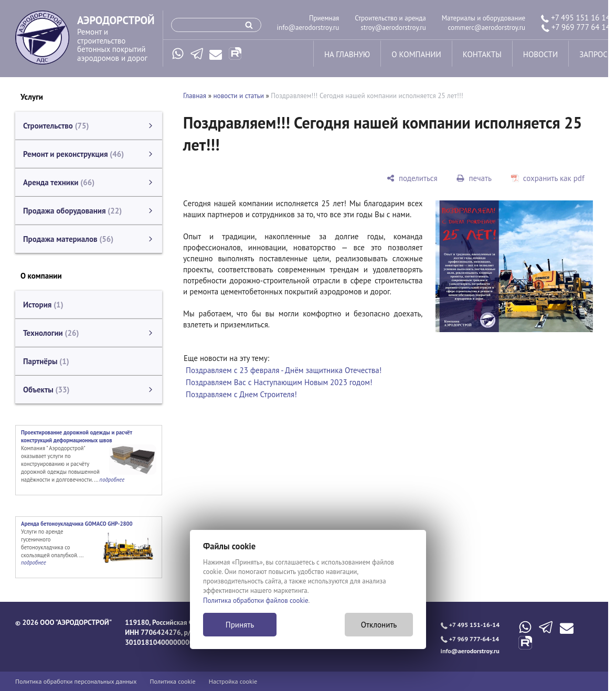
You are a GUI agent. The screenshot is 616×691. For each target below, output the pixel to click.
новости (540, 54)
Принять (240, 625)
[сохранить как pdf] (548, 178)
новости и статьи (239, 96)
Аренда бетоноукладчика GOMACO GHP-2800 (77, 524)
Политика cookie (173, 681)
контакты (482, 54)
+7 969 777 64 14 (576, 27)
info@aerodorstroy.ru (308, 28)
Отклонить (379, 625)
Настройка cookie (233, 681)
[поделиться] (412, 178)
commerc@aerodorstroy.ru (487, 28)
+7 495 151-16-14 (470, 625)
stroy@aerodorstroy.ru (394, 28)
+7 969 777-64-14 (470, 639)
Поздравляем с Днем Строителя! (241, 394)
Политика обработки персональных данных (76, 681)
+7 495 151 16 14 (576, 18)
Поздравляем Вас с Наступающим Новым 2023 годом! (279, 382)
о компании (416, 54)
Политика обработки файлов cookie (256, 600)
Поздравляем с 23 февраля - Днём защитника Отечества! (284, 370)
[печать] (474, 178)
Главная (195, 96)
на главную (347, 54)
